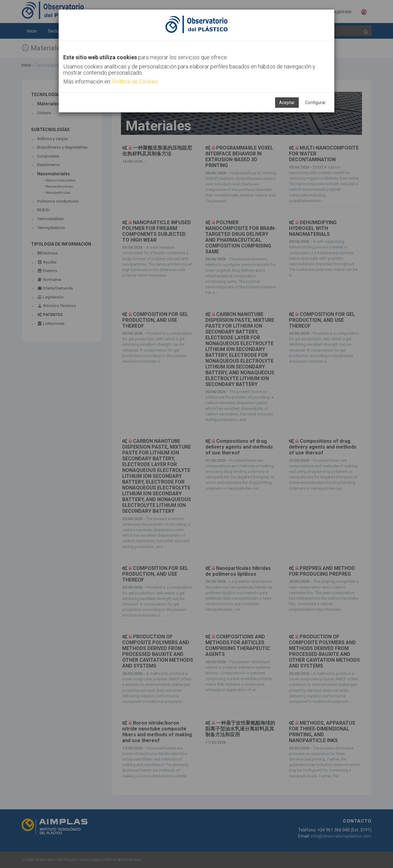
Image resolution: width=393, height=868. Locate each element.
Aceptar (287, 103)
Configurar (315, 103)
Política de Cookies (135, 82)
